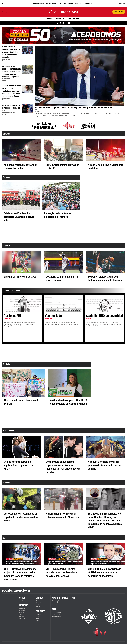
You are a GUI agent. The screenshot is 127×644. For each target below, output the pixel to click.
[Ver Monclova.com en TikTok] (58, 23)
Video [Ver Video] (71, 3)
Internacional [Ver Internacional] (38, 3)
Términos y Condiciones (58, 601)
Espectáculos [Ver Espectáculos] (51, 3)
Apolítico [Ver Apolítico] (38, 605)
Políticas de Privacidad (58, 603)
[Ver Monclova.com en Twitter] (63, 23)
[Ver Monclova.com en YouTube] (69, 23)
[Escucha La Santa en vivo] (113, 616)
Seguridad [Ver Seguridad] (88, 3)
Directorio (55, 605)
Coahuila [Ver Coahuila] (77, 19)
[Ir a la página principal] (63, 12)
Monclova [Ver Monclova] (50, 19)
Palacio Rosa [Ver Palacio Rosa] (39, 603)
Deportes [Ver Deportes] (62, 3)
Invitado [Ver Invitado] (38, 607)
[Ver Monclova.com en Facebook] (66, 23)
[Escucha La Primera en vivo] (87, 616)
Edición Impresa (56, 616)
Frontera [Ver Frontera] (60, 19)
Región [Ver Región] (69, 19)
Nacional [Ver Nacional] (79, 3)
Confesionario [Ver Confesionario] (39, 601)
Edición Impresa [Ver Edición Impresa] (119, 12)
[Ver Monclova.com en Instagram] (60, 23)
